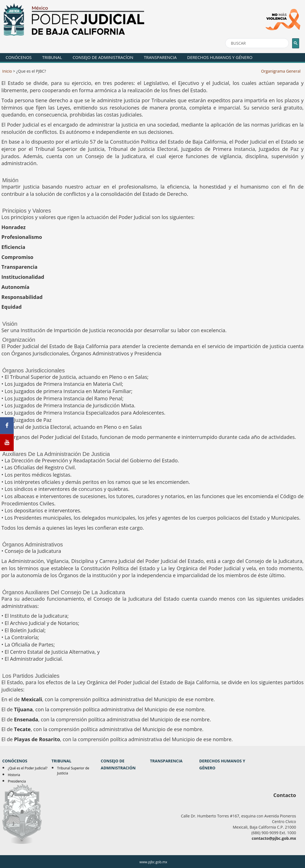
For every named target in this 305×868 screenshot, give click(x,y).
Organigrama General (281, 71)
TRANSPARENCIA (160, 57)
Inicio (7, 71)
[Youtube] (7, 443)
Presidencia (17, 781)
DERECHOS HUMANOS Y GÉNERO (220, 57)
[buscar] (256, 43)
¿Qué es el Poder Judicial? (28, 768)
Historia (14, 775)
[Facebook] (7, 426)
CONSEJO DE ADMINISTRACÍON (103, 57)
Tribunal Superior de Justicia (73, 771)
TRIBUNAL (52, 57)
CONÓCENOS (19, 57)
